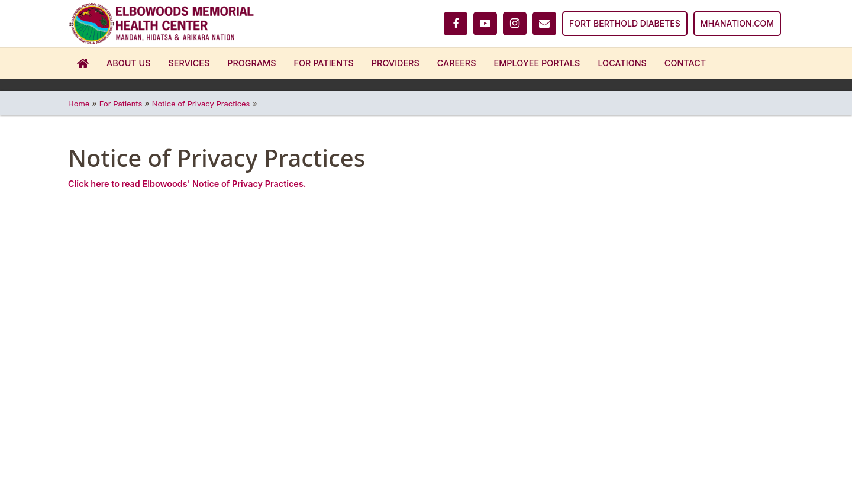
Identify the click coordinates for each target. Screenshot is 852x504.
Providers (396, 63)
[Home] (162, 24)
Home (83, 63)
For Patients (324, 63)
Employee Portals (537, 63)
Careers (457, 63)
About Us (129, 63)
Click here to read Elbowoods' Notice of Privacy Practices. (187, 184)
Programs (251, 63)
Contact (685, 63)
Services (189, 63)
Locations (622, 63)
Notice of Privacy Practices (201, 104)
